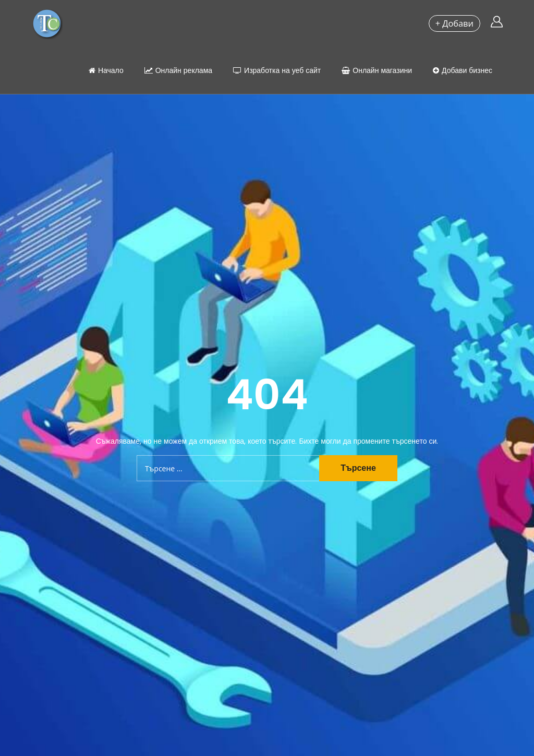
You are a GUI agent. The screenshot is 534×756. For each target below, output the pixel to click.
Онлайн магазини (377, 70)
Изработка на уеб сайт (277, 70)
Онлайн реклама (178, 70)
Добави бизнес (463, 70)
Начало (106, 70)
